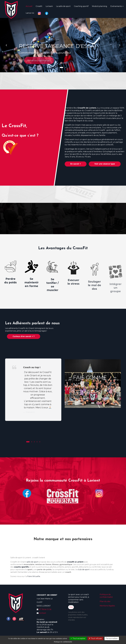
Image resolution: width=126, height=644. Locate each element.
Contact (43, 613)
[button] (6, 45)
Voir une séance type (105, 164)
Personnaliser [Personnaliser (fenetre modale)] (112, 638)
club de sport (84, 570)
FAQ (71, 607)
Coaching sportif (81, 5)
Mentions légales (107, 606)
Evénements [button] (117, 5)
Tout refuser (96, 638)
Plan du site (105, 601)
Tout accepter (78, 638)
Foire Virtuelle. (34, 576)
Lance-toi (30, 12)
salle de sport (33, 562)
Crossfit (39, 5)
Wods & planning (99, 5)
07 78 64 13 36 (45, 609)
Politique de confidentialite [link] (63, 642)
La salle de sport (63, 5)
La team (49, 5)
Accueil (29, 5)
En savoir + (76, 164)
